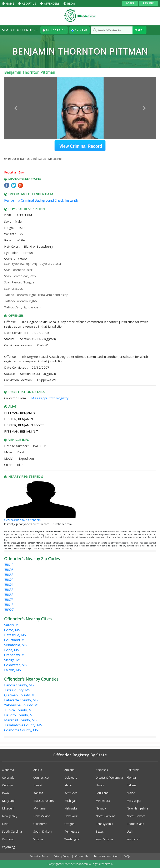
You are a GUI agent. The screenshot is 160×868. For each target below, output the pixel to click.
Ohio (5, 824)
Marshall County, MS (20, 720)
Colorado (8, 778)
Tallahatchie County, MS (23, 725)
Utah (130, 831)
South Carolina (12, 831)
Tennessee (72, 831)
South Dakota (43, 831)
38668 (9, 575)
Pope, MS (12, 650)
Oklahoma (40, 824)
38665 (9, 595)
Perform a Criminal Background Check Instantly (41, 200)
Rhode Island (135, 824)
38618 (9, 605)
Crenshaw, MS (15, 655)
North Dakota (136, 816)
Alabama (8, 770)
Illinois (100, 785)
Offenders (52, 4)
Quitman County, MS (20, 695)
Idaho (68, 785)
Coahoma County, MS (21, 730)
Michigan (70, 801)
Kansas (38, 793)
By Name (79, 30)
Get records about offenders (22, 520)
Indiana (132, 785)
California (133, 770)
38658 (9, 590)
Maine (131, 793)
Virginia (38, 839)
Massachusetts (44, 801)
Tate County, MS (17, 690)
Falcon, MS (12, 670)
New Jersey (10, 816)
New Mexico (42, 816)
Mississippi (134, 801)
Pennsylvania (104, 824)
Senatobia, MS (15, 645)
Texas (100, 831)
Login (130, 3)
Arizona (69, 770)
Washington (72, 839)
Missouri (8, 808)
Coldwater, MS (15, 665)
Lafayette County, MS (21, 700)
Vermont (8, 839)
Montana (39, 808)
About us (29, 4)
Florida (131, 778)
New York (71, 816)
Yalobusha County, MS (22, 705)
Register (148, 3)
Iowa (5, 793)
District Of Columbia (109, 778)
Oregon (69, 824)
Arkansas (102, 770)
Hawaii (38, 785)
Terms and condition (106, 856)
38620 (9, 580)
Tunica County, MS (19, 710)
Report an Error (15, 172)
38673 (9, 600)
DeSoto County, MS (19, 715)
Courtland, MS (15, 640)
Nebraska (71, 808)
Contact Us (82, 856)
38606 (9, 570)
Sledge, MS (13, 660)
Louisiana (102, 793)
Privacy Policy (62, 856)
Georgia (7, 785)
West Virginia (104, 839)
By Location (54, 30)
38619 (9, 565)
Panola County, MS (19, 685)
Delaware (71, 778)
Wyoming (8, 847)
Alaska (38, 770)
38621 (9, 585)
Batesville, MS (15, 635)
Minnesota (103, 801)
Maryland (8, 801)
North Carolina (106, 816)
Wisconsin (133, 839)
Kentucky (71, 793)
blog (71, 4)
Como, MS (12, 630)
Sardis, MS (12, 625)
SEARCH (139, 30)
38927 (9, 610)
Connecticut (41, 778)
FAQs (127, 856)
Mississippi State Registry (50, 398)
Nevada (101, 808)
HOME (10, 4)
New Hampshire (137, 808)
